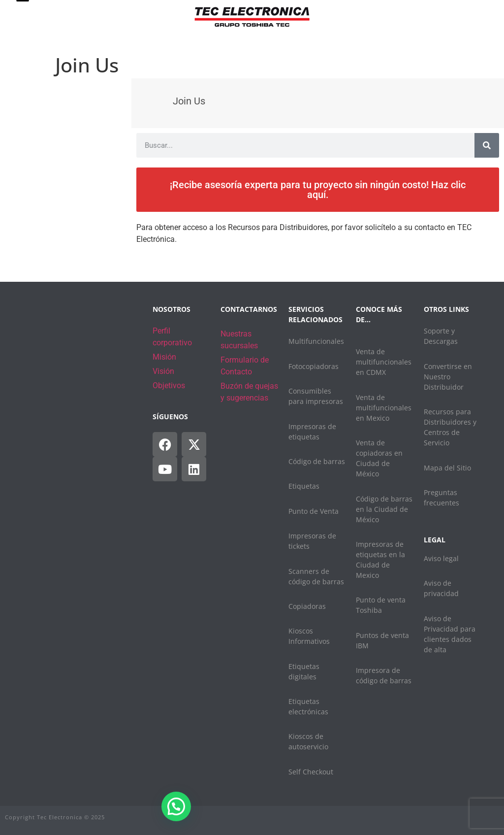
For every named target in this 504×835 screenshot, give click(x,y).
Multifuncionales (316, 341)
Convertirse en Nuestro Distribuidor (448, 377)
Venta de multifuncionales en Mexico (384, 408)
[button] (176, 806)
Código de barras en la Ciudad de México (384, 509)
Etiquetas (304, 486)
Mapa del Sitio (447, 468)
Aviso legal (441, 558)
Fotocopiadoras (314, 366)
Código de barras (317, 461)
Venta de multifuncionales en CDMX (384, 362)
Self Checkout (311, 772)
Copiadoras (307, 606)
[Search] (487, 145)
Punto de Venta (314, 511)
